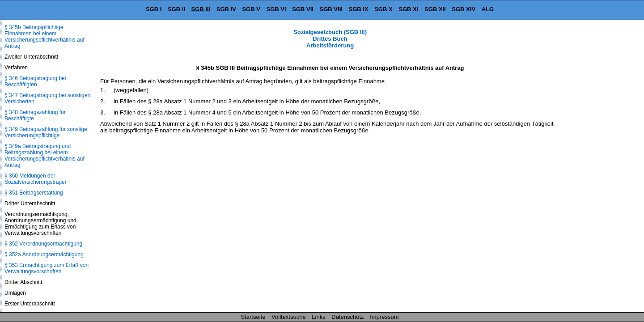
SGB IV (226, 9)
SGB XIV (464, 9)
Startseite (253, 317)
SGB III (201, 9)
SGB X (383, 9)
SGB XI (408, 9)
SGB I (154, 9)
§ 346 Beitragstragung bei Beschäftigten (35, 81)
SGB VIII (331, 9)
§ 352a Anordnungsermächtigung (44, 254)
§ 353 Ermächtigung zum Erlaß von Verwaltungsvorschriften (47, 268)
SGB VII (303, 9)
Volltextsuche (289, 317)
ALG (488, 9)
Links (318, 317)
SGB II (176, 9)
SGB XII (435, 9)
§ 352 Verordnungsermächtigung (43, 244)
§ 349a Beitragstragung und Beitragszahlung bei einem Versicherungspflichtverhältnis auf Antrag (44, 156)
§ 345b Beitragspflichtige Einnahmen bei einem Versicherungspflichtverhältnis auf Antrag (44, 37)
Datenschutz (347, 317)
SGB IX (359, 9)
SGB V (251, 9)
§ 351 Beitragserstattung (34, 193)
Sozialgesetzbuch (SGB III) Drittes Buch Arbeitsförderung (330, 39)
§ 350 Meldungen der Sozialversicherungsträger (36, 179)
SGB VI (276, 9)
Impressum (384, 317)
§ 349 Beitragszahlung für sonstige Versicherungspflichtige (46, 132)
